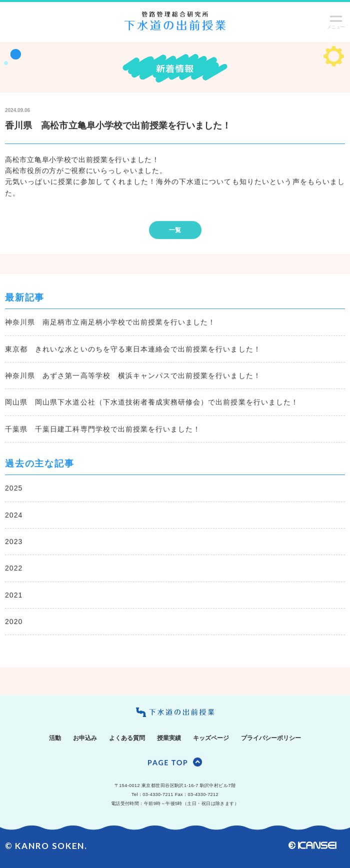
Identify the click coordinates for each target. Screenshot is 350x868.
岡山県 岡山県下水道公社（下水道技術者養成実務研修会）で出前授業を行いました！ (152, 403)
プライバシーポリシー (271, 738)
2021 (14, 595)
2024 (14, 515)
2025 (14, 488)
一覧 (175, 230)
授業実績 (169, 738)
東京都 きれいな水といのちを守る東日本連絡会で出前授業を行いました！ (133, 349)
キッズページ (211, 738)
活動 (55, 738)
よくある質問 (127, 738)
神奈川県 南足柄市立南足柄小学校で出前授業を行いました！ (110, 322)
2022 (14, 569)
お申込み (85, 738)
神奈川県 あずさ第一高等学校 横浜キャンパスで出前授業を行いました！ (133, 376)
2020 (14, 622)
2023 (14, 542)
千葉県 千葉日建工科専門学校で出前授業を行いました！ (103, 429)
